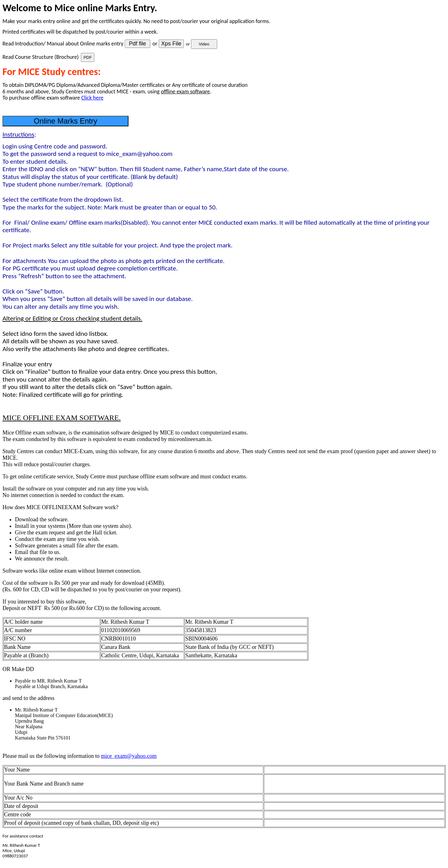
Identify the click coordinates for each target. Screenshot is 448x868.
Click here (92, 98)
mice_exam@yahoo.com (129, 756)
